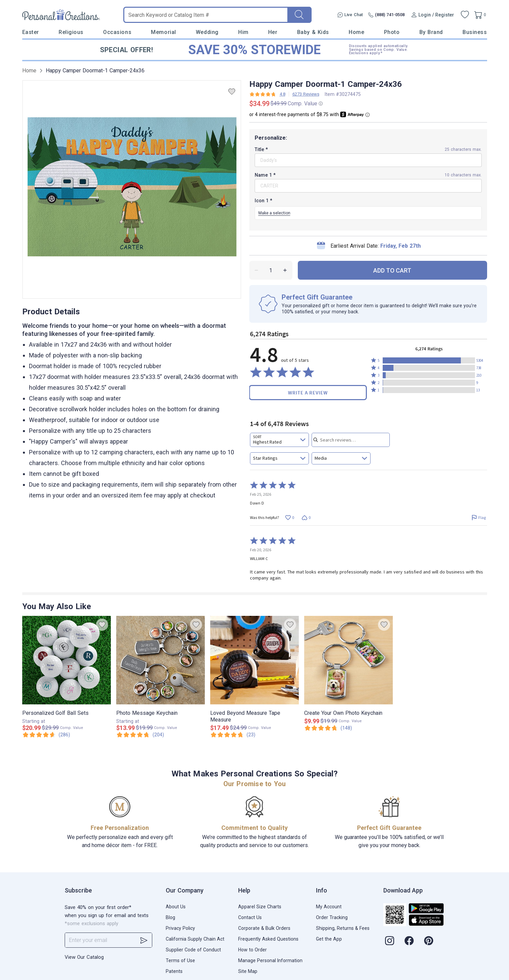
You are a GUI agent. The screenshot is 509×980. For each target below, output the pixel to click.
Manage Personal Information (270, 960)
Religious (71, 32)
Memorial (163, 32)
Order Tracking (332, 917)
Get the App (329, 939)
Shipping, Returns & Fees (343, 928)
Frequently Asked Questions (268, 939)
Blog (170, 917)
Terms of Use (180, 960)
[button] (429, 360)
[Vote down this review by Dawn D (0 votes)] (306, 517)
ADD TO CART (392, 270)
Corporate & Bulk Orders (264, 928)
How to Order (252, 950)
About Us (176, 907)
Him (243, 32)
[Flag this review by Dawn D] (479, 517)
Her (273, 32)
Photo (392, 32)
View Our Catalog (84, 957)
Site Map (248, 971)
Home (356, 32)
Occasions (117, 32)
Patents (174, 971)
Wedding (207, 32)
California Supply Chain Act (195, 939)
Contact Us (250, 917)
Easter (31, 32)
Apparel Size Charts (260, 907)
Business (475, 32)
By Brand (431, 32)
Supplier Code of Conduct (193, 950)
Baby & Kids (313, 32)
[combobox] (279, 440)
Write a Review (308, 393)
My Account (329, 907)
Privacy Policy (180, 928)
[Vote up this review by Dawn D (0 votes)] (290, 517)
